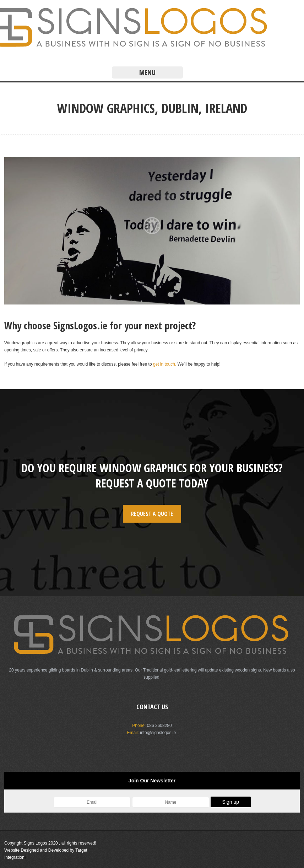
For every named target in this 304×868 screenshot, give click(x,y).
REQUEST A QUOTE (152, 514)
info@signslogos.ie (158, 733)
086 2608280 (159, 726)
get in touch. (165, 364)
